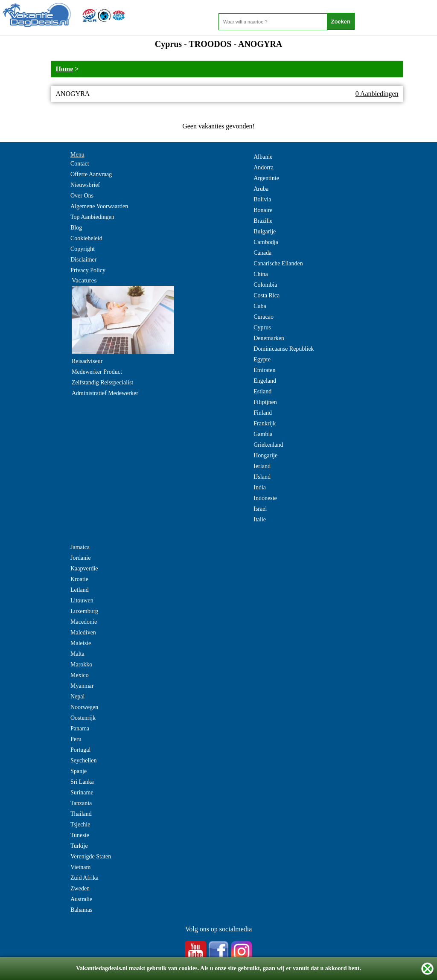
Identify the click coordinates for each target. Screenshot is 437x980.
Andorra (264, 167)
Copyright (83, 249)
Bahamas (81, 910)
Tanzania (81, 803)
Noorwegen (84, 707)
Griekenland (268, 445)
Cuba (260, 306)
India (260, 487)
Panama (80, 728)
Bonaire (263, 210)
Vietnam (80, 867)
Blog (76, 228)
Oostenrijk (83, 718)
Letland (80, 590)
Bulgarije (265, 231)
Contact (80, 164)
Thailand (81, 814)
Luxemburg (84, 611)
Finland (263, 413)
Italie (260, 519)
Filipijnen (265, 402)
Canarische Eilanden (278, 263)
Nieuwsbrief (85, 185)
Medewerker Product (97, 372)
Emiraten (264, 370)
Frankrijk (265, 423)
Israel (260, 509)
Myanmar (82, 686)
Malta (77, 654)
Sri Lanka (82, 782)
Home (64, 69)
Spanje (79, 771)
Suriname (82, 792)
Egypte (262, 359)
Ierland (262, 466)
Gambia (263, 434)
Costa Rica (267, 295)
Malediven (83, 632)
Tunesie (80, 835)
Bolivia (262, 199)
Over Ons (82, 196)
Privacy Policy (88, 270)
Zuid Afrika (84, 878)
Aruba (261, 189)
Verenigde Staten (91, 856)
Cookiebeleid (86, 238)
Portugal (80, 750)
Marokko (81, 664)
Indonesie (265, 498)
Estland (262, 391)
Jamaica (80, 547)
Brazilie (263, 221)
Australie (81, 899)
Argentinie (266, 178)
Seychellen (83, 760)
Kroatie (79, 579)
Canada (262, 253)
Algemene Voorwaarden (99, 206)
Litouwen (82, 601)
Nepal (77, 696)
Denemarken (269, 338)
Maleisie (81, 643)
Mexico (80, 675)
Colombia (265, 285)
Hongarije (265, 455)
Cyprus (262, 327)
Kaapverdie (84, 569)
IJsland (262, 477)
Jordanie (80, 558)
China (261, 274)
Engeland (265, 381)
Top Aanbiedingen (92, 217)
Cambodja (266, 242)
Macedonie (84, 622)
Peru (76, 739)
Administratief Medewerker (105, 393)
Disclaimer (83, 260)
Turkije (79, 846)
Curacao (264, 317)
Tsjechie (80, 824)
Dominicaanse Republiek (284, 349)
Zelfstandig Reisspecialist (102, 382)
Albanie (263, 157)
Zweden (80, 888)
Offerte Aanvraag (91, 174)
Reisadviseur (87, 361)
